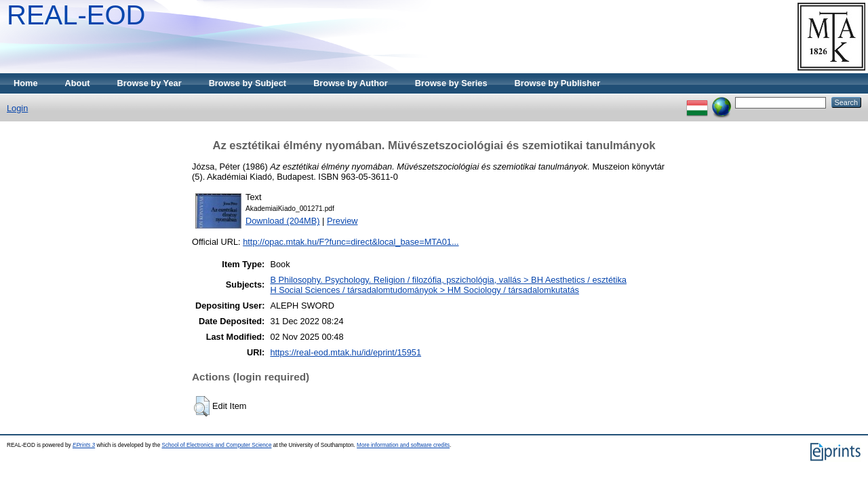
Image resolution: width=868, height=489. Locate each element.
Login (17, 108)
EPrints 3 (84, 445)
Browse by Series (451, 83)
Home (26, 83)
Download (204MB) (283, 221)
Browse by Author (351, 83)
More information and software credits (403, 445)
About (78, 83)
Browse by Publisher (558, 83)
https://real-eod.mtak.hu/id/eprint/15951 (346, 352)
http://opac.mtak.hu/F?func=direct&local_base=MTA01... (351, 242)
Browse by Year (150, 83)
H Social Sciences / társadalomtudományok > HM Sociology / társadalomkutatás (425, 290)
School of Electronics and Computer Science (216, 445)
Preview (342, 221)
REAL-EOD (76, 15)
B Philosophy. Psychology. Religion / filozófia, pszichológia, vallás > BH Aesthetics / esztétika (448, 280)
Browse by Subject (248, 83)
